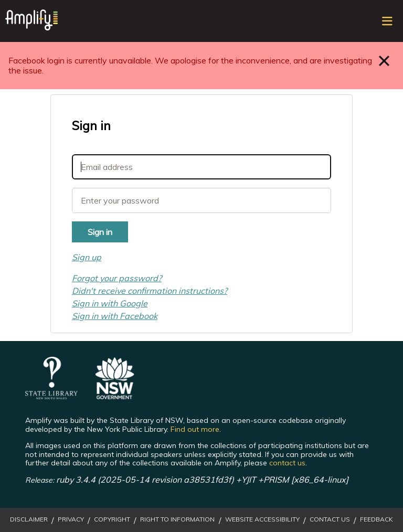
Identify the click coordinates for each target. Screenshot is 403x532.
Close (384, 61)
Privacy (71, 519)
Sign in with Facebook (115, 316)
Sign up (87, 257)
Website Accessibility (262, 519)
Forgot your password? (117, 278)
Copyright (112, 519)
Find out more (195, 429)
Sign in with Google (110, 303)
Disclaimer (29, 519)
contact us (287, 463)
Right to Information (177, 519)
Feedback (377, 519)
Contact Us (330, 519)
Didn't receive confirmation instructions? (150, 291)
